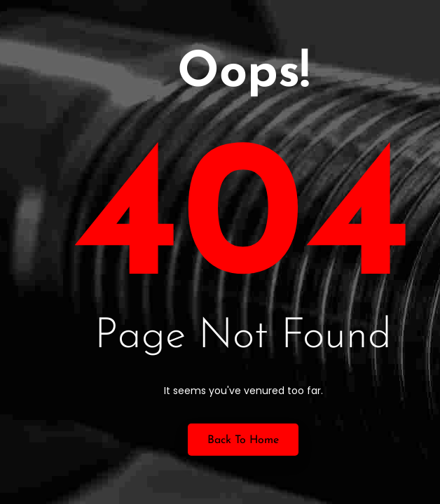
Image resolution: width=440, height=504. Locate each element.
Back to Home (243, 440)
